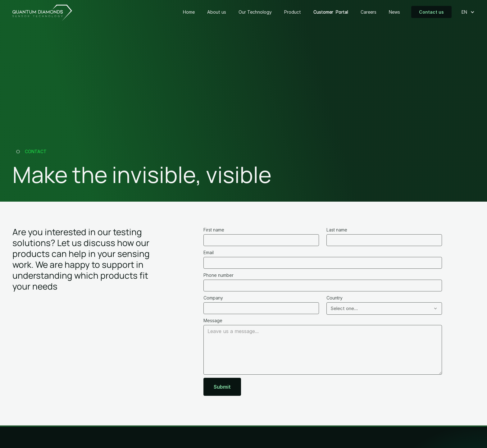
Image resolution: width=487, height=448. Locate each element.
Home (189, 12)
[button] (466, 12)
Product (293, 12)
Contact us (431, 12)
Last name (337, 230)
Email (209, 252)
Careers (369, 12)
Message (213, 320)
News (394, 12)
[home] (42, 12)
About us (217, 12)
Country (335, 298)
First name (214, 230)
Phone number (218, 275)
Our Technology (255, 12)
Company (213, 298)
